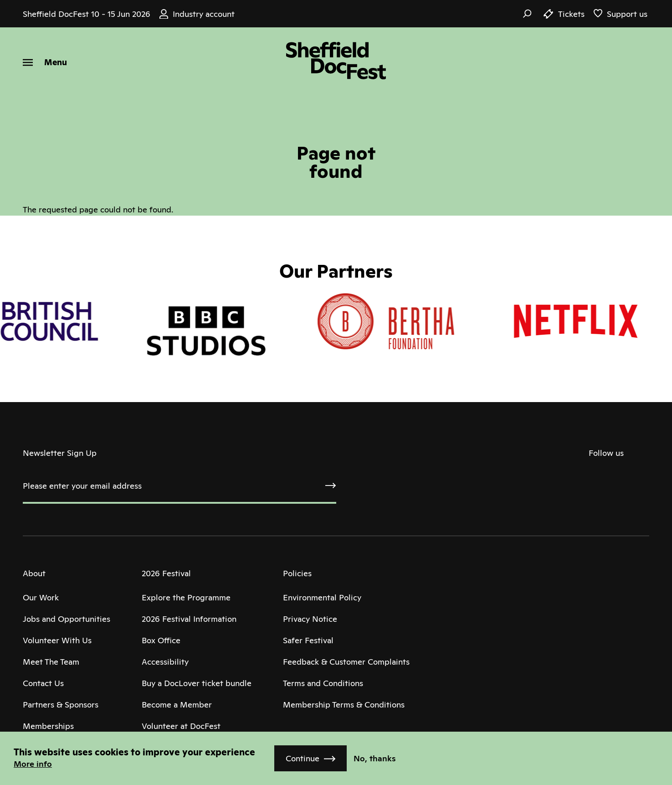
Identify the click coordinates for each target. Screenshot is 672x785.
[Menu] (45, 62)
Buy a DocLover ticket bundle (197, 683)
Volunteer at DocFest (181, 726)
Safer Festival (308, 640)
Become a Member (177, 705)
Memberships (48, 726)
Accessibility (165, 662)
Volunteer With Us (57, 640)
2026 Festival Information (189, 619)
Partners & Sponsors (61, 705)
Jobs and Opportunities (67, 619)
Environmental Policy (322, 597)
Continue (303, 758)
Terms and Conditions (323, 683)
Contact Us (43, 683)
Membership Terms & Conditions (344, 705)
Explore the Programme (186, 597)
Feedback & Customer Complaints (346, 662)
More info (33, 764)
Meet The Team (51, 662)
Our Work (41, 597)
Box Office (161, 640)
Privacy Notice (310, 619)
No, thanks (375, 758)
